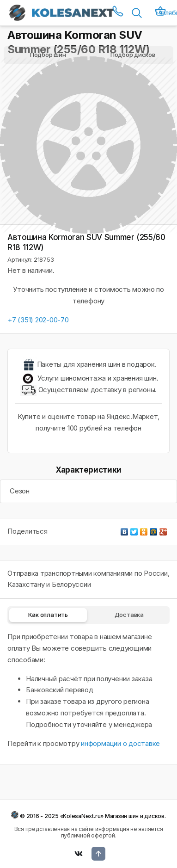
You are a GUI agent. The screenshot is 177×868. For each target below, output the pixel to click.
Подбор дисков (133, 55)
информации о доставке (120, 743)
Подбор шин (48, 55)
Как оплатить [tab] (48, 615)
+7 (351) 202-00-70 (38, 320)
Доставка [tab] (129, 615)
